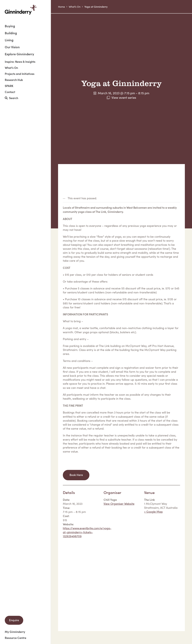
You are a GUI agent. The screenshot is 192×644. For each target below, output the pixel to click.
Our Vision (12, 47)
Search (11, 98)
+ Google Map (153, 512)
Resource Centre (16, 638)
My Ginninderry (15, 632)
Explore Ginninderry (19, 54)
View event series (124, 97)
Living (9, 40)
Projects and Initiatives (20, 74)
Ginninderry (21, 10)
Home (61, 7)
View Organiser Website (119, 504)
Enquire (14, 620)
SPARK (9, 86)
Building (11, 33)
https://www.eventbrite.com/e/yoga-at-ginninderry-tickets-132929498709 (87, 532)
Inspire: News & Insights (20, 62)
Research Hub (14, 80)
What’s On (11, 68)
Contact (10, 92)
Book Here (76, 475)
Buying (10, 26)
